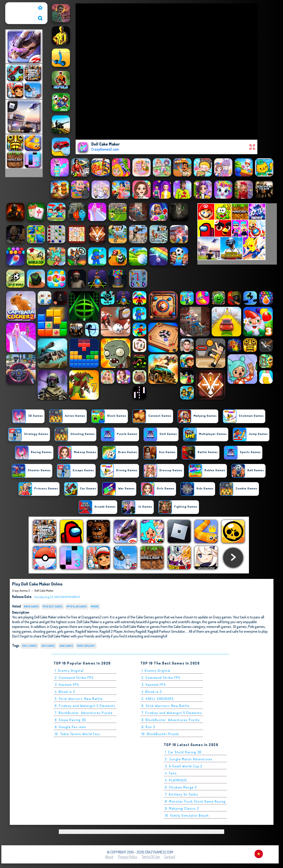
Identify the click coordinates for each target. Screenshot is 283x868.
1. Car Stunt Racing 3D (183, 752)
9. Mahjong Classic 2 (182, 808)
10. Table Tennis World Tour (78, 734)
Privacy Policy (128, 857)
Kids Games (48, 646)
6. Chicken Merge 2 (181, 787)
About (109, 857)
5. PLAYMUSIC (176, 780)
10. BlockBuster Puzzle (160, 734)
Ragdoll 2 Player (111, 631)
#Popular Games (77, 606)
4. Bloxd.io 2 (65, 692)
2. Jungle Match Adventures (189, 759)
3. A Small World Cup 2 (184, 766)
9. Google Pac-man (71, 727)
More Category (86, 646)
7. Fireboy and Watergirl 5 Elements (172, 713)
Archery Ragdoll (135, 631)
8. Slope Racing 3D (70, 720)
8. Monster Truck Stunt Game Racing (195, 801)
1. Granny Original (69, 671)
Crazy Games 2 (18, 5)
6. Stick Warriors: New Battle (166, 706)
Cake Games (66, 646)
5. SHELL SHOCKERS (158, 699)
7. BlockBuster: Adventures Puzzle (84, 713)
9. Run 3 (148, 727)
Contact (170, 857)
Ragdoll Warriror (87, 631)
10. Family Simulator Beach (187, 815)
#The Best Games (53, 606)
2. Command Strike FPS (74, 678)
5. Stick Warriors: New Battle (79, 699)
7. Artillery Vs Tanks (182, 794)
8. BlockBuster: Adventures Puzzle (171, 720)
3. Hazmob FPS (67, 685)
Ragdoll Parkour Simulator (166, 631)
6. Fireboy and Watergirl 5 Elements (85, 706)
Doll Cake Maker (44, 590)
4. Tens (171, 773)
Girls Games (30, 646)
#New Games (31, 606)
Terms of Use (151, 857)
